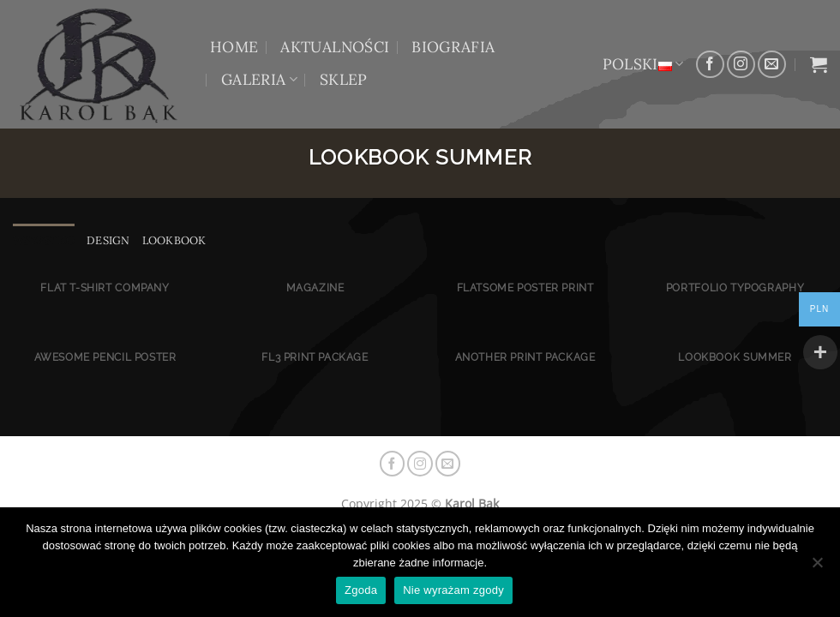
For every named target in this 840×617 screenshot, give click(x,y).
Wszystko (44, 240)
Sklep (344, 79)
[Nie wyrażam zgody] (817, 567)
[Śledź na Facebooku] (710, 65)
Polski (643, 64)
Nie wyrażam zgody (453, 590)
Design (108, 240)
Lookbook (174, 240)
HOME (234, 47)
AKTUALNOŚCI (335, 47)
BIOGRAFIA (453, 47)
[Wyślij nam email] (772, 65)
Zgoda (361, 590)
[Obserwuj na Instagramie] (741, 65)
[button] (819, 64)
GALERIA (259, 79)
